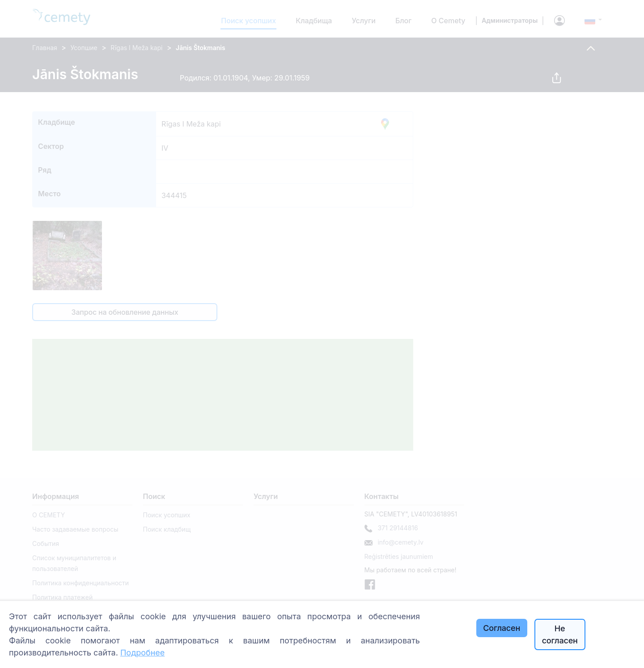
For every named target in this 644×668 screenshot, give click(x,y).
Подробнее (142, 653)
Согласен (502, 628)
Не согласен (560, 634)
